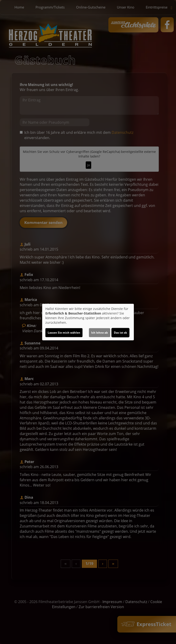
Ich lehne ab (100, 333)
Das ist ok (120, 333)
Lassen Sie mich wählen (64, 333)
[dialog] (88, 322)
